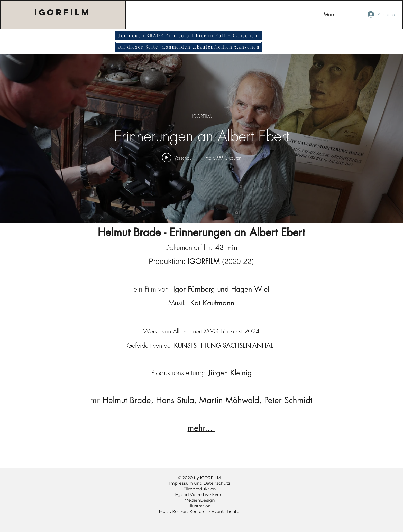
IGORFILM (62, 12)
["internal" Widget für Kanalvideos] (201, 138)
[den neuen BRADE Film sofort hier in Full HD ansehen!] (189, 35)
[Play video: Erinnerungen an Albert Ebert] (177, 157)
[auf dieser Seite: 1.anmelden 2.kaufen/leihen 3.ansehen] (189, 47)
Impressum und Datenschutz (200, 483)
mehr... (201, 428)
